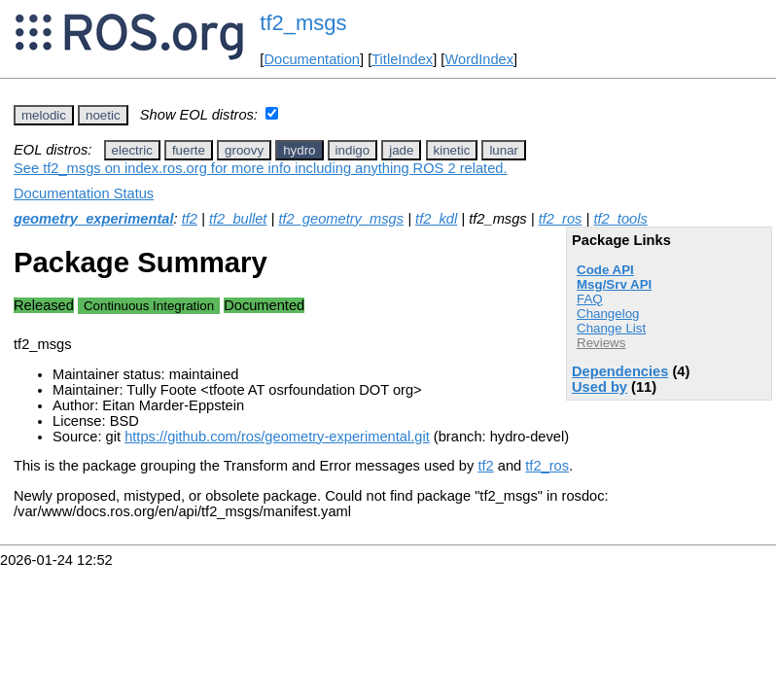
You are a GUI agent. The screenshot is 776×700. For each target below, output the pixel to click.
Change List (611, 328)
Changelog (608, 314)
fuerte (189, 150)
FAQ (590, 299)
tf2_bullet (238, 219)
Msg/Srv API (614, 284)
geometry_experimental (94, 219)
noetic (103, 115)
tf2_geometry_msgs (341, 219)
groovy (244, 150)
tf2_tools (620, 219)
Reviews (601, 343)
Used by (600, 387)
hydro (299, 150)
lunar (504, 150)
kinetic (452, 150)
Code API (605, 270)
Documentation (312, 59)
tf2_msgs (303, 23)
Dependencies (620, 371)
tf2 (190, 219)
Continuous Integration (149, 306)
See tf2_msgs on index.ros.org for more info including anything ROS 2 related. (261, 168)
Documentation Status (84, 193)
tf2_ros (561, 219)
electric (132, 150)
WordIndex (479, 59)
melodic (44, 115)
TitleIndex (402, 59)
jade (401, 150)
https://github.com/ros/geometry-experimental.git (277, 437)
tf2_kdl (436, 219)
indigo (353, 150)
